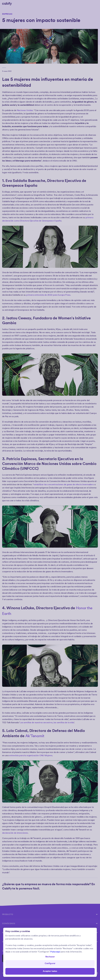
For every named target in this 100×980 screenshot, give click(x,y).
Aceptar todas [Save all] (50, 971)
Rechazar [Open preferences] (50, 957)
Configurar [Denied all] (50, 963)
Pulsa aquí (55, 952)
